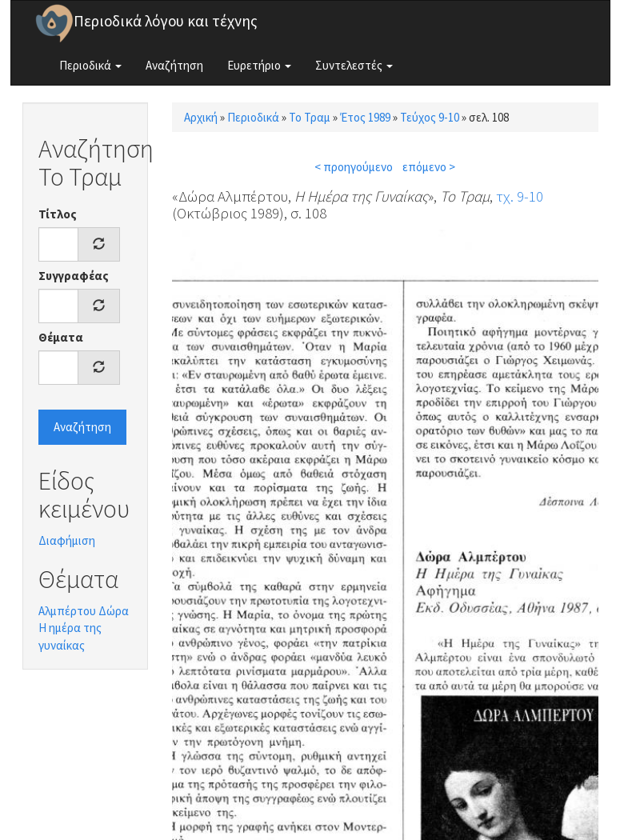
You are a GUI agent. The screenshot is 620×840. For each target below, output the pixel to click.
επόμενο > (429, 167)
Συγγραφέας (74, 276)
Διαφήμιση (67, 540)
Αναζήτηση (174, 65)
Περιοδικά (90, 65)
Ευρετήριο (259, 65)
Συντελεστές (354, 65)
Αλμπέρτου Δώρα (84, 611)
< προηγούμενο (354, 167)
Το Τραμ (310, 117)
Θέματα (61, 337)
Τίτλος (58, 214)
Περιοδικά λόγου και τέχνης (166, 21)
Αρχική (201, 117)
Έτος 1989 (365, 117)
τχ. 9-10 (520, 196)
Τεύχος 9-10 (430, 117)
